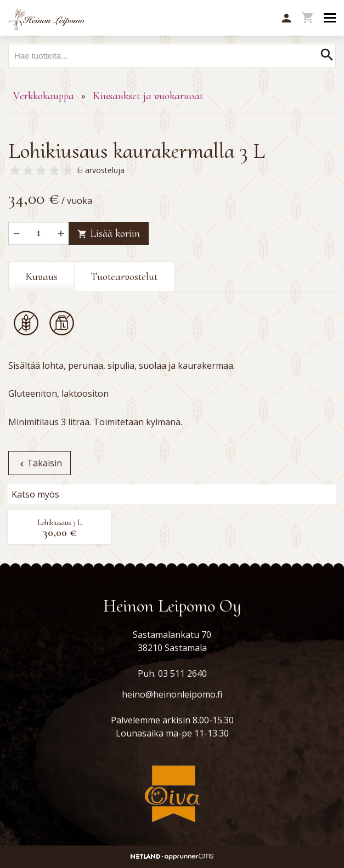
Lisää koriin (109, 233)
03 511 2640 (182, 673)
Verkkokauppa (44, 96)
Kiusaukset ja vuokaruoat (148, 96)
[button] (286, 19)
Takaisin (40, 463)
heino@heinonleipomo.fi (172, 694)
